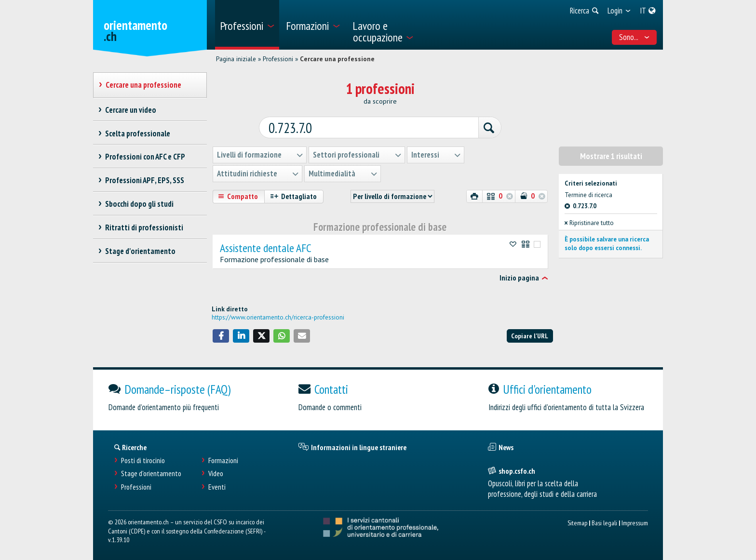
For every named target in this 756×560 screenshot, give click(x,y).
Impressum (635, 522)
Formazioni (223, 460)
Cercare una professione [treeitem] (143, 85)
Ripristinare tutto (589, 222)
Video (216, 473)
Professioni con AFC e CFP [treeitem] (145, 157)
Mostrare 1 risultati (611, 155)
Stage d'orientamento (151, 473)
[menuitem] (247, 25)
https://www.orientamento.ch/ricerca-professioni (278, 317)
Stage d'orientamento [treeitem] (140, 251)
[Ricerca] (485, 127)
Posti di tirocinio (143, 460)
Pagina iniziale (236, 59)
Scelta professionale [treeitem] (137, 133)
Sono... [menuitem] (634, 37)
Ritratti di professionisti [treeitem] (144, 227)
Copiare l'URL (530, 335)
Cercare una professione (337, 59)
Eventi (217, 486)
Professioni (278, 59)
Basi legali (604, 522)
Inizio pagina (519, 277)
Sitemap (577, 522)
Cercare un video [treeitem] (130, 110)
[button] (221, 335)
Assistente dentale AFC (266, 247)
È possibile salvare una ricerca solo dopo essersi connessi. (607, 243)
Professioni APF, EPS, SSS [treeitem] (144, 180)
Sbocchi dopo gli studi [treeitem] (139, 204)
